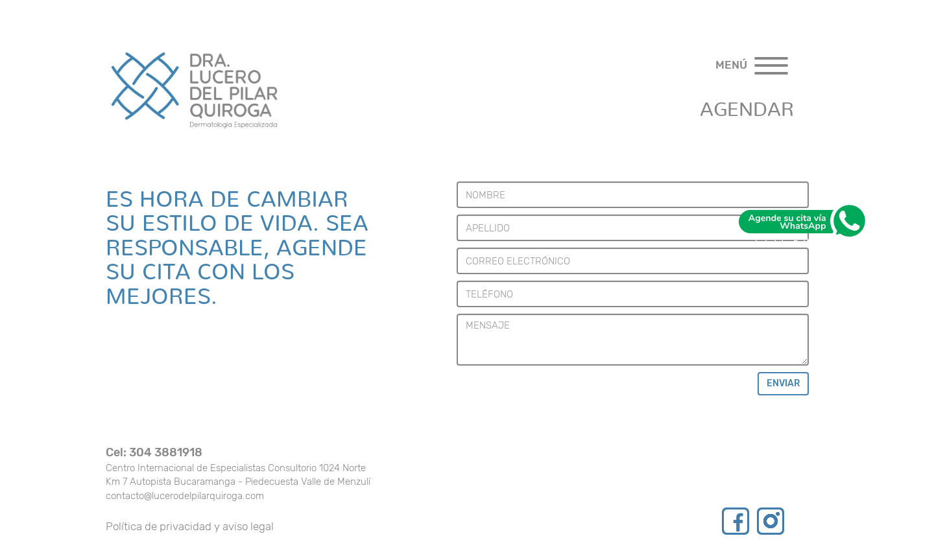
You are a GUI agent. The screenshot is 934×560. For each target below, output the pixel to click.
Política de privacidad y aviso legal (190, 526)
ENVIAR (783, 383)
